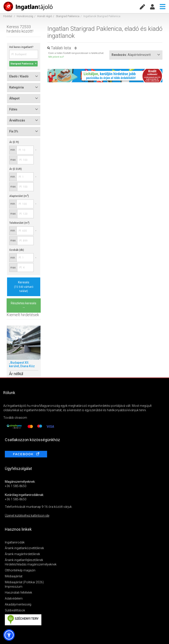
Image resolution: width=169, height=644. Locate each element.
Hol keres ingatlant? (21, 47)
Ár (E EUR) (16, 169)
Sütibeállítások (15, 610)
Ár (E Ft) (14, 142)
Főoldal (8, 16)
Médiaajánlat (14, 576)
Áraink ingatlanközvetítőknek (24, 548)
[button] (9, 635)
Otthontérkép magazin (20, 570)
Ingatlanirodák (15, 542)
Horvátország (25, 16)
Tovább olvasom (15, 418)
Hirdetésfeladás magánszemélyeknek (31, 564)
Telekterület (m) (19, 223)
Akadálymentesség (18, 604)
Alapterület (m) (19, 196)
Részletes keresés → (24, 305)
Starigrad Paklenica (68, 16)
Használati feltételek (18, 593)
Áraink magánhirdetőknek (22, 554)
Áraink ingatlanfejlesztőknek (24, 560)
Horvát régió (45, 16)
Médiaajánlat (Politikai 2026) (24, 582)
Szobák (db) (17, 250)
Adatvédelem (14, 598)
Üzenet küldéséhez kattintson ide (27, 516)
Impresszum (14, 587)
